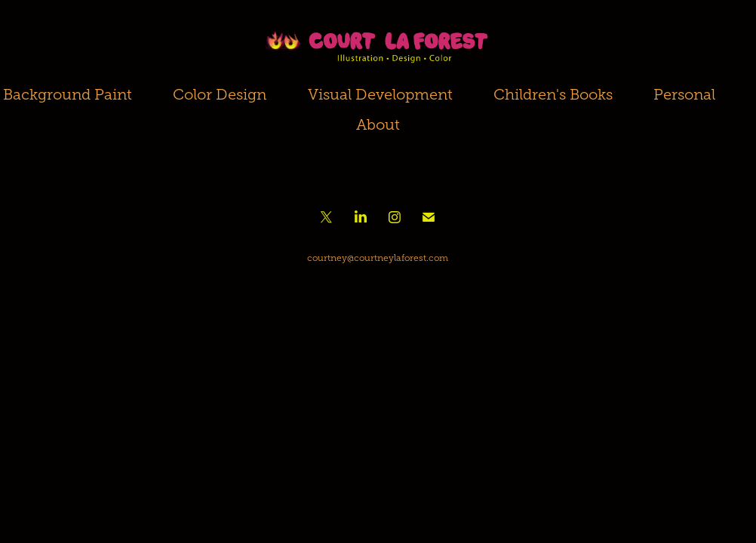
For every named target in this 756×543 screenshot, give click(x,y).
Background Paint (68, 94)
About (378, 124)
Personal (684, 94)
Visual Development (380, 94)
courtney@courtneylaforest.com (378, 258)
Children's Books (553, 94)
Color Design (220, 94)
